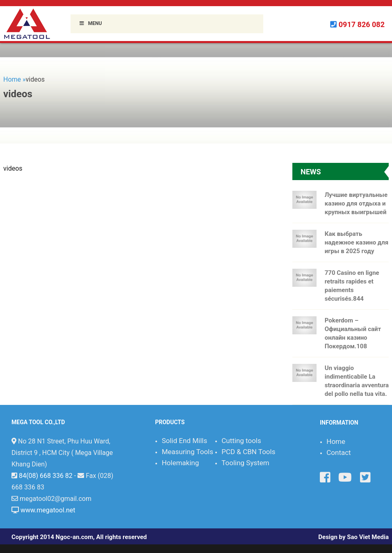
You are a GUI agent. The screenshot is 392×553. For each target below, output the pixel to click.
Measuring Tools (187, 452)
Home (336, 441)
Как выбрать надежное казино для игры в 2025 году (357, 242)
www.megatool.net (48, 510)
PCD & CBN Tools (248, 452)
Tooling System (245, 463)
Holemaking (180, 463)
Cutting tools (241, 441)
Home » (15, 79)
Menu (90, 23)
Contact (338, 452)
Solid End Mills (184, 441)
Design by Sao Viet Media (353, 537)
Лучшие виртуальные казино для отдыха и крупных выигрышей (356, 203)
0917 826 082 (362, 24)
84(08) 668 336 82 (46, 476)
